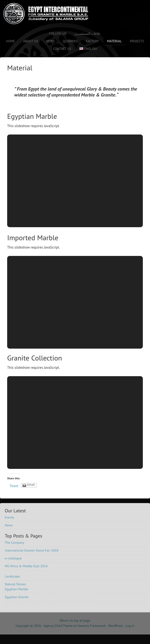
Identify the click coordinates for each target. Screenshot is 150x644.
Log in (130, 626)
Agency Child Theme (58, 626)
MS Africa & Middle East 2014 (26, 566)
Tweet (14, 486)
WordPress (116, 626)
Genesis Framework (92, 626)
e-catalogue (13, 558)
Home (10, 41)
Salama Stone (42, 14)
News (51, 41)
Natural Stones (15, 584)
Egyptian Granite (17, 597)
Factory (92, 41)
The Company (14, 543)
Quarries (70, 41)
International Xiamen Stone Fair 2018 (32, 550)
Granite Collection (35, 358)
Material (114, 41)
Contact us (62, 49)
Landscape (12, 576)
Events (10, 517)
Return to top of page (75, 620)
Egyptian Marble (32, 116)
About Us (31, 41)
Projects (137, 41)
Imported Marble (33, 238)
